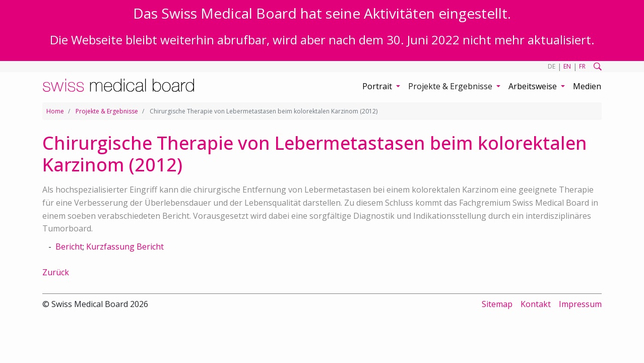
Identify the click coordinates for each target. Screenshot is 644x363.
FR (582, 66)
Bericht (69, 247)
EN (567, 66)
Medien (587, 86)
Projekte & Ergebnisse (107, 111)
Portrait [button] (378, 86)
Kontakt (536, 304)
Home (55, 111)
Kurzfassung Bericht (125, 247)
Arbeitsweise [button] (534, 86)
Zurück (56, 272)
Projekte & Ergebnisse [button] (451, 86)
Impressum (580, 304)
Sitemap (497, 304)
